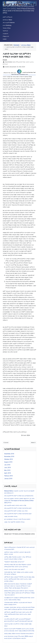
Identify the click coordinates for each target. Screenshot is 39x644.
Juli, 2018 (7, 465)
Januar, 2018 (8, 479)
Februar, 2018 (8, 476)
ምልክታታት (6, 36)
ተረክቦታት (6, 34)
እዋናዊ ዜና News (7, 20)
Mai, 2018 (7, 470)
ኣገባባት (5, 39)
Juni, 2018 (7, 468)
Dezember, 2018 (9, 454)
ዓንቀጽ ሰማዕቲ (7, 28)
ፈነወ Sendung (7, 25)
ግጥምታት (5, 31)
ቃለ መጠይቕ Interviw (9, 23)
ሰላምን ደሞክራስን (8, 17)
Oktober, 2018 (8, 459)
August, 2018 (8, 462)
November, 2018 (9, 456)
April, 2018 (7, 473)
